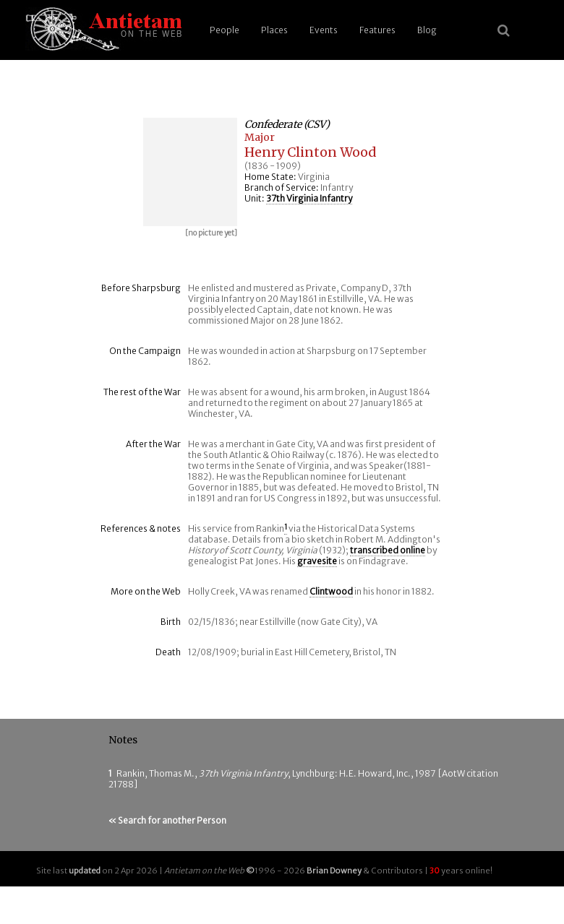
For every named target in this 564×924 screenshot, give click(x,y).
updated (85, 871)
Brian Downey (334, 871)
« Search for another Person (167, 820)
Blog (427, 30)
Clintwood (331, 591)
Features (377, 30)
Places (274, 30)
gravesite (317, 561)
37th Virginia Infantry (309, 198)
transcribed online (388, 550)
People (225, 30)
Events (324, 30)
